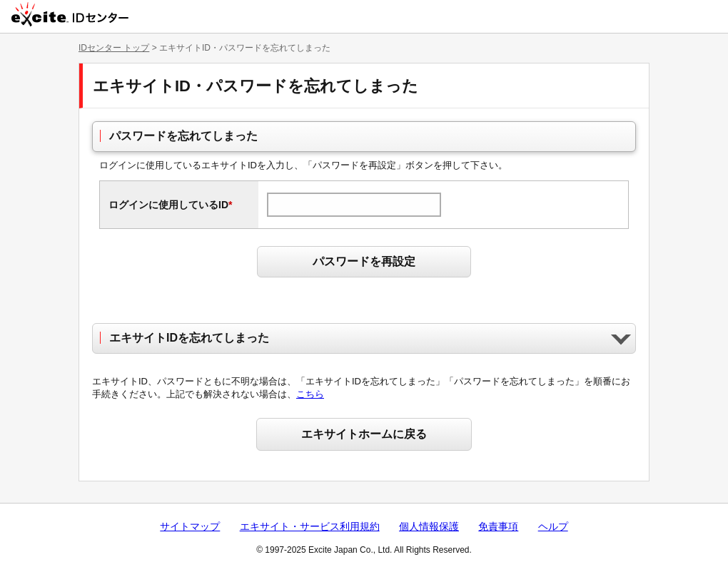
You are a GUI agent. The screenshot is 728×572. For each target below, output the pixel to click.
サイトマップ (190, 526)
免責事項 (498, 526)
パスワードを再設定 (364, 261)
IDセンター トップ (114, 48)
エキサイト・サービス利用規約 (310, 526)
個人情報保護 (429, 526)
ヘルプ (553, 526)
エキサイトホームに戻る (364, 434)
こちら (310, 394)
